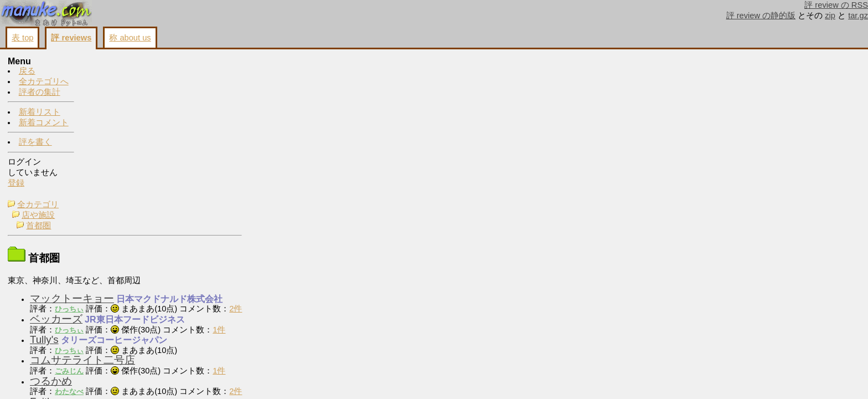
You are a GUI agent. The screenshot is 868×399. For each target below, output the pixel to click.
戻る (27, 71)
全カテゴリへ (44, 82)
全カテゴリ (115, 62)
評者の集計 (40, 93)
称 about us (130, 38)
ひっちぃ (147, 167)
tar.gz (858, 16)
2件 (313, 166)
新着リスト (40, 112)
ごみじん (147, 229)
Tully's (122, 197)
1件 (296, 187)
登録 (16, 183)
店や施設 (116, 73)
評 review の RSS (836, 5)
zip (830, 16)
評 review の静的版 (761, 16)
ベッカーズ (134, 177)
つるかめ (128, 239)
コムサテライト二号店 (160, 218)
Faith (119, 259)
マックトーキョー (149, 156)
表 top (22, 38)
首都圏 (116, 83)
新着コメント (44, 123)
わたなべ (147, 249)
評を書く (35, 142)
